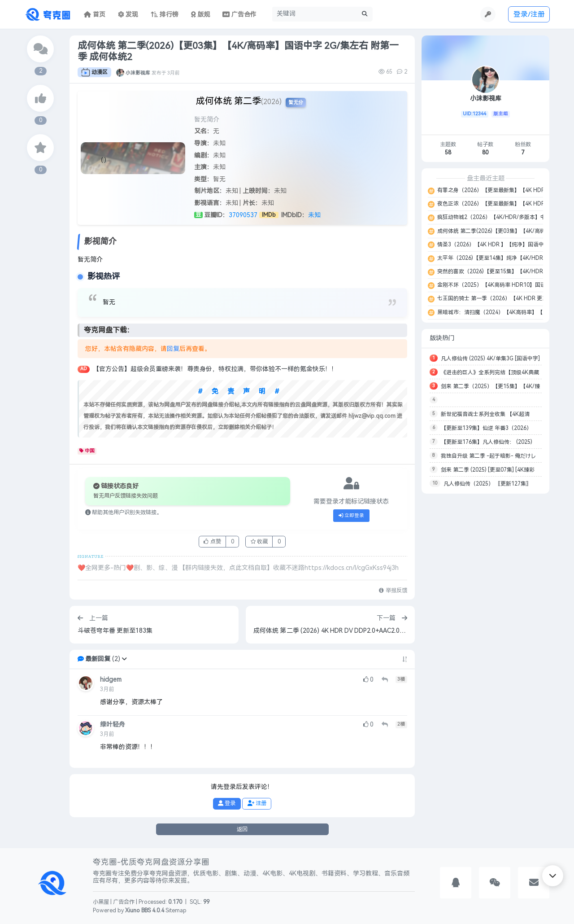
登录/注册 (529, 14)
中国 (87, 451)
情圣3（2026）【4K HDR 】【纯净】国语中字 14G (498, 245)
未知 (314, 215)
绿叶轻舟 (113, 725)
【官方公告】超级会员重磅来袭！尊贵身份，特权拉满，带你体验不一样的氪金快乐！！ (215, 369)
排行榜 (165, 15)
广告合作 (124, 902)
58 (448, 153)
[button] (124, 659)
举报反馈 (393, 591)
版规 (201, 15)
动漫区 (94, 72)
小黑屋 (101, 902)
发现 (128, 15)
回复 (173, 349)
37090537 (243, 215)
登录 (227, 803)
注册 (257, 803)
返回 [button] (242, 829)
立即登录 (352, 516)
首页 (95, 15)
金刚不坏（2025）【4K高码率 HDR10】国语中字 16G (502, 285)
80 (485, 153)
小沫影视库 (138, 72)
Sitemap (176, 911)
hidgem (111, 680)
